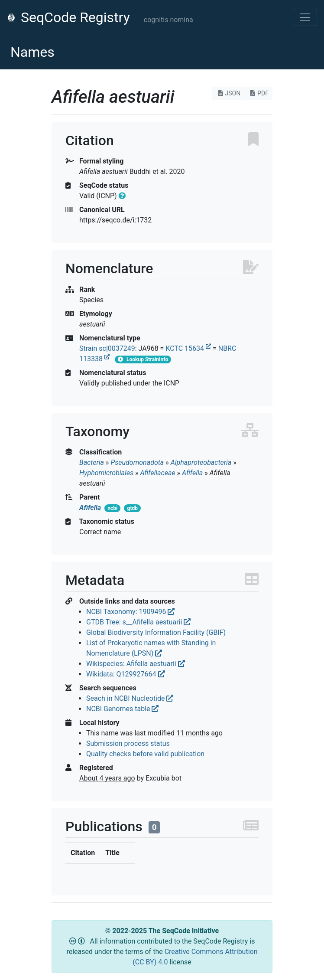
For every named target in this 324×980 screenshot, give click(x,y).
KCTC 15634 (188, 348)
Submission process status (128, 743)
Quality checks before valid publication (145, 754)
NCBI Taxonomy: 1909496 (130, 612)
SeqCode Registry (68, 17)
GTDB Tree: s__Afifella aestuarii (138, 622)
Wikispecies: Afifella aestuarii (136, 664)
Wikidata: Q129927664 (126, 674)
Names (32, 52)
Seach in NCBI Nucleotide (130, 698)
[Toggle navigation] (305, 17)
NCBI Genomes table (122, 709)
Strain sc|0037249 (107, 348)
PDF (258, 93)
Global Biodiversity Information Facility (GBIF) (156, 632)
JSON (228, 93)
